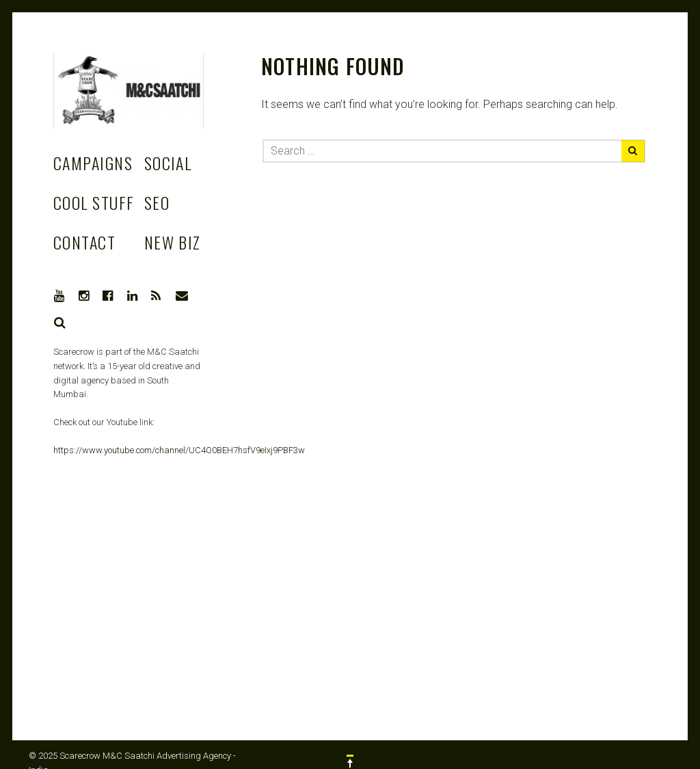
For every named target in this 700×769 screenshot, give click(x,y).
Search (60, 323)
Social (168, 163)
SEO (157, 202)
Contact (84, 242)
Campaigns (93, 163)
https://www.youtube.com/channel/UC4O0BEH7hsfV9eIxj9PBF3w (179, 450)
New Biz (173, 242)
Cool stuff (94, 202)
